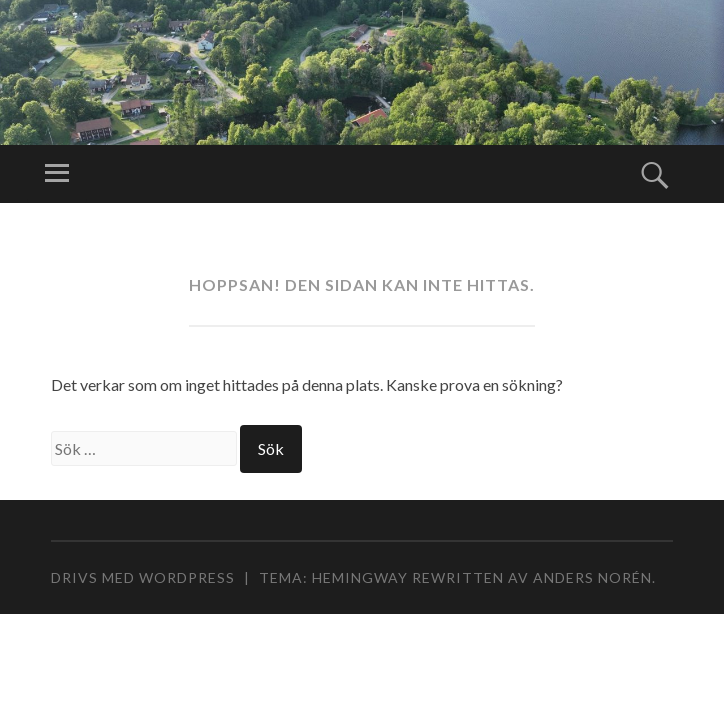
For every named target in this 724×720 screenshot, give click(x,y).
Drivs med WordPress (143, 577)
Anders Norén (592, 577)
